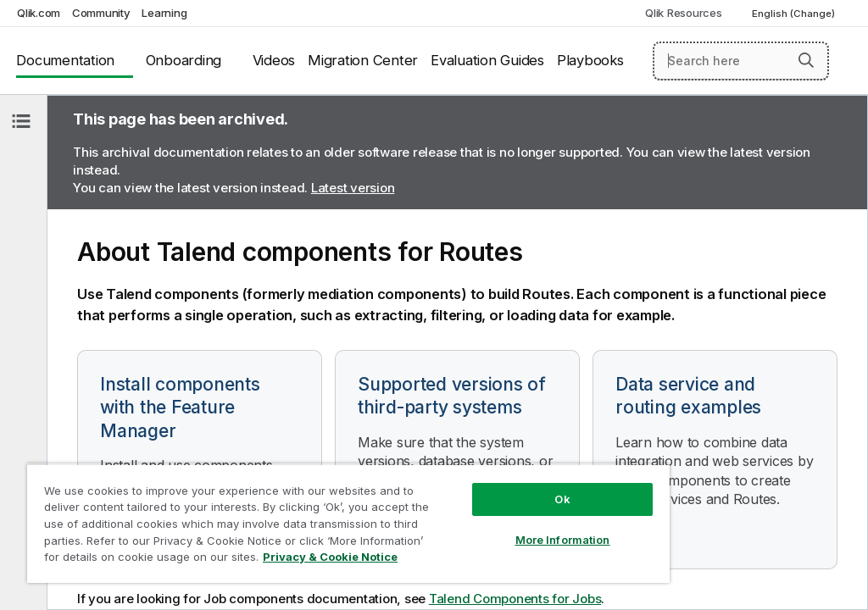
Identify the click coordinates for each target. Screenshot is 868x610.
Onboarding (184, 60)
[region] (348, 523)
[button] (806, 60)
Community (101, 13)
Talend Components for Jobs (515, 599)
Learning (164, 13)
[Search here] (741, 61)
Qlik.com (39, 13)
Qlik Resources (684, 13)
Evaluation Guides (487, 60)
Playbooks (590, 60)
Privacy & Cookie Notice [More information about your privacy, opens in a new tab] (330, 557)
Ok (562, 499)
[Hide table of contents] (21, 121)
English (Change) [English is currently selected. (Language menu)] (795, 14)
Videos (274, 60)
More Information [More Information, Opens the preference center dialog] (563, 540)
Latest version (353, 188)
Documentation (65, 60)
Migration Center (363, 60)
